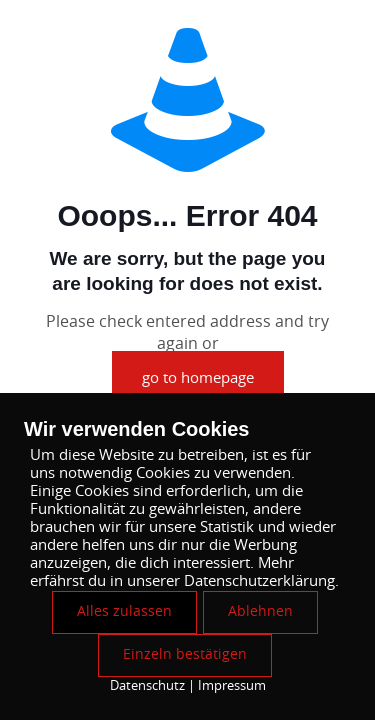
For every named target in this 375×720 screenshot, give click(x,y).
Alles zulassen (124, 612)
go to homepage (198, 378)
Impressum (232, 686)
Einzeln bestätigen (185, 655)
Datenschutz (147, 686)
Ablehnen (260, 612)
